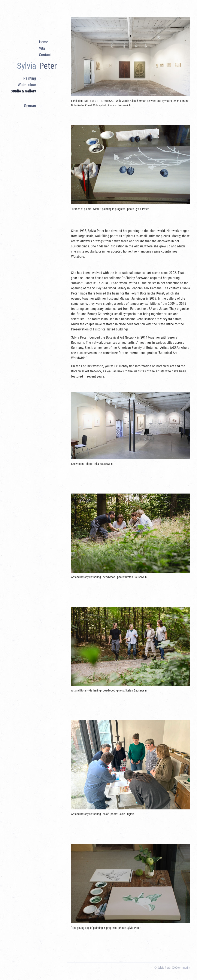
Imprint (186, 968)
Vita (42, 48)
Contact (45, 55)
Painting (30, 78)
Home (43, 42)
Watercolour (27, 85)
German (30, 106)
